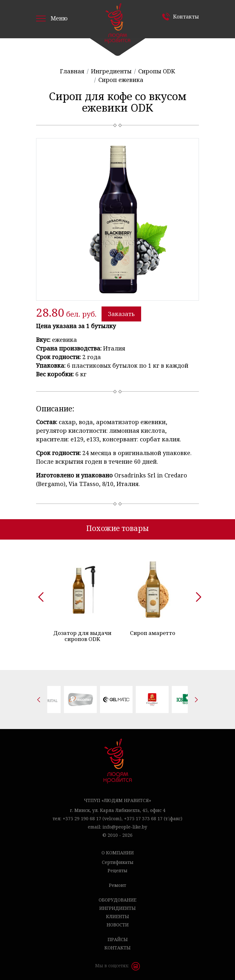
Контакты (186, 17)
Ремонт (117, 885)
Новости (118, 925)
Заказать (121, 314)
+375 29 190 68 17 (82, 818)
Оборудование (117, 900)
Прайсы (118, 939)
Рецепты (117, 870)
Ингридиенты (117, 908)
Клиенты (117, 916)
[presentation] (39, 595)
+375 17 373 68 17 (143, 818)
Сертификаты (118, 862)
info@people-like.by (125, 827)
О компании (118, 853)
